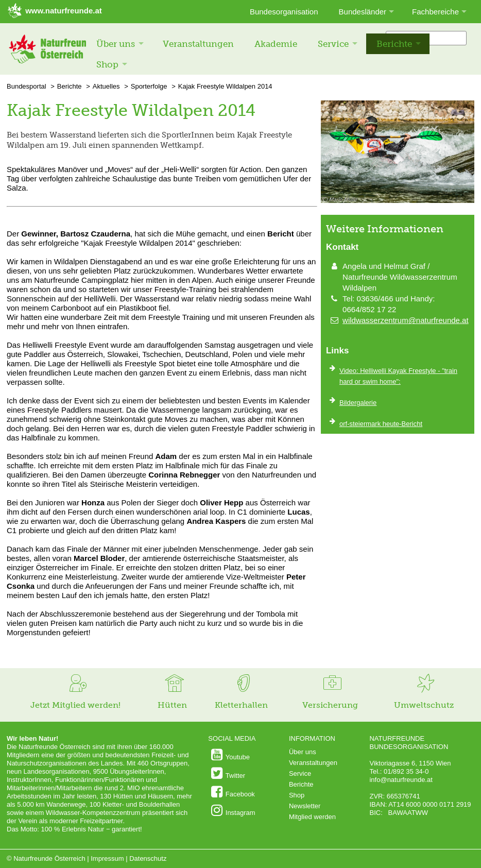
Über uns (116, 44)
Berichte (394, 44)
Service (333, 44)
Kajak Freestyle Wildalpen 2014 (225, 86)
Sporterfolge (149, 86)
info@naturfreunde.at (401, 780)
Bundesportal (27, 86)
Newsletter (305, 806)
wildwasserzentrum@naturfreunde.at (406, 320)
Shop (107, 64)
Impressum (107, 858)
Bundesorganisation (284, 12)
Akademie (276, 44)
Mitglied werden (312, 817)
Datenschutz (148, 858)
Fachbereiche (435, 12)
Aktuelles (106, 86)
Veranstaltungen (198, 44)
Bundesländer (363, 12)
